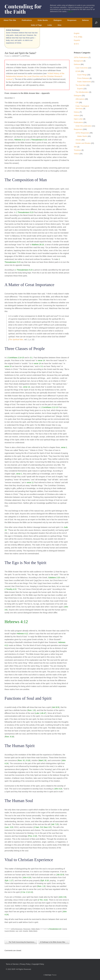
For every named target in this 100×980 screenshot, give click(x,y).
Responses (72, 20)
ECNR (78, 71)
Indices (76, 115)
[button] (96, 23)
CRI (77, 102)
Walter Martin (35, 929)
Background (78, 61)
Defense (85, 20)
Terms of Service (12, 964)
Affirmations (80, 99)
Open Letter (78, 119)
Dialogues (58, 20)
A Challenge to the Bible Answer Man (54, 942)
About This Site (10, 20)
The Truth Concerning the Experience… (21, 942)
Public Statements (84, 82)
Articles (78, 140)
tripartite (26, 931)
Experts (80, 89)
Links (50, 25)
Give (60, 25)
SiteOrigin (48, 975)
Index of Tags (36, 25)
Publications (27, 20)
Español (77, 40)
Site (75, 147)
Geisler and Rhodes (83, 143)
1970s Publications (81, 57)
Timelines (77, 150)
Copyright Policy (38, 964)
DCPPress (26, 56)
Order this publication (84, 126)
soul (17, 931)
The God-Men (81, 85)
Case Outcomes (82, 68)
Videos (76, 154)
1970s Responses (17, 929)
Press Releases (83, 78)
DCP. (14, 969)
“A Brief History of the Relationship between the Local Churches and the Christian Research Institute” (35, 76)
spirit (21, 931)
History (76, 112)
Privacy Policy (25, 964)
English (77, 33)
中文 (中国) (78, 37)
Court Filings (82, 75)
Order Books (43, 20)
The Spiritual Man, (16, 339)
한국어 (76, 44)
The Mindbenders (82, 92)
